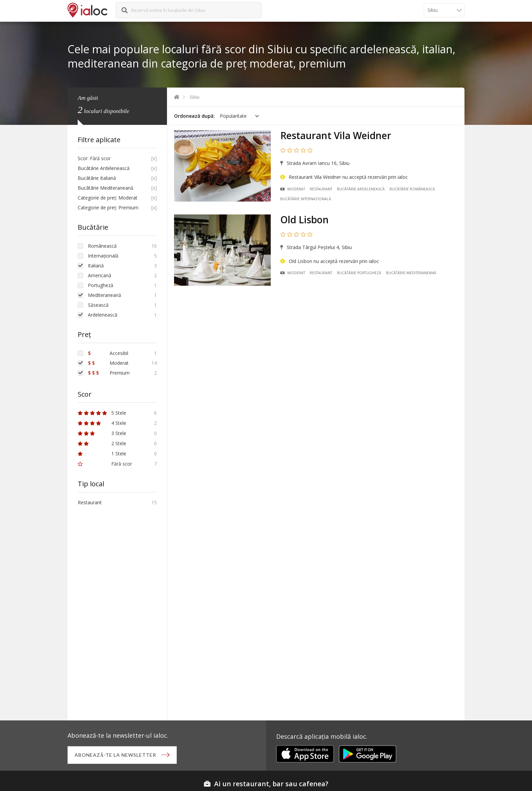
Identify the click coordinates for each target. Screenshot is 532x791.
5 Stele (102, 413)
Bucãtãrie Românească (412, 189)
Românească (102, 246)
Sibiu (195, 97)
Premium (109, 373)
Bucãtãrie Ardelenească (361, 189)
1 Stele (102, 454)
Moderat (293, 189)
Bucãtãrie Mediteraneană (411, 273)
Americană (100, 275)
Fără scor (105, 464)
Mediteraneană (104, 295)
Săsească (98, 305)
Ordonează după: (194, 116)
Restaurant (321, 189)
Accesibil (108, 353)
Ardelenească (103, 315)
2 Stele (102, 443)
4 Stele (102, 423)
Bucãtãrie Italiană (97, 178)
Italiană (96, 266)
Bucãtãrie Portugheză (359, 273)
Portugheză (101, 285)
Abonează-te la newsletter (115, 755)
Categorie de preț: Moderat (108, 198)
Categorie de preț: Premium (108, 208)
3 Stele (102, 433)
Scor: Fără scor (94, 158)
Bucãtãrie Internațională (306, 199)
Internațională (103, 256)
